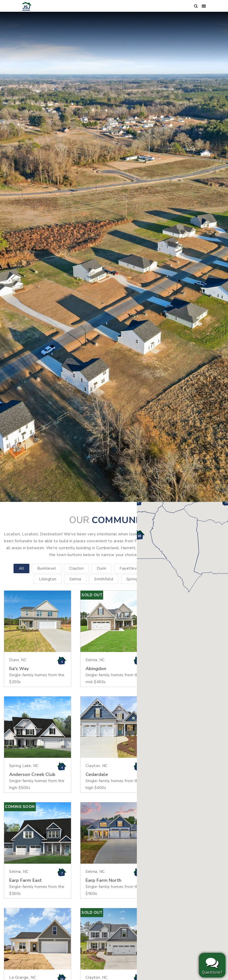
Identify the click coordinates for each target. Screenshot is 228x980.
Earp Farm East (25, 880)
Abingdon (96, 669)
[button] (139, 535)
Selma (75, 579)
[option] (114, 257)
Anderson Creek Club (32, 774)
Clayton (76, 568)
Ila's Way (19, 669)
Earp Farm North (103, 880)
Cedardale (97, 774)
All (22, 568)
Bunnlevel (47, 568)
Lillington (48, 579)
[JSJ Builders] (27, 6)
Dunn (102, 568)
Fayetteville (131, 568)
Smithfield (104, 579)
